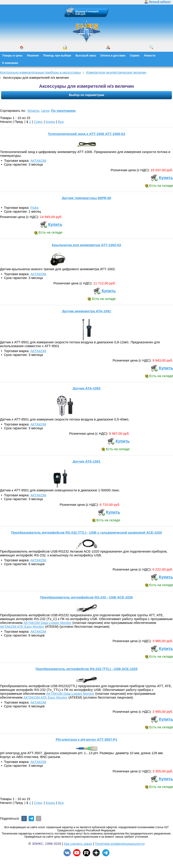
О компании (10, 63)
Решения (33, 56)
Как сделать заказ (78, 844)
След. (38, 122)
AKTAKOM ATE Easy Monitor (22, 626)
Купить (166, 178)
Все (61, 122)
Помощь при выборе (57, 56)
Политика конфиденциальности (120, 844)
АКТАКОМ (38, 161)
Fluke (35, 208)
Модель (34, 111)
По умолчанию (63, 111)
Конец (50, 122)
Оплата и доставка (113, 56)
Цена (45, 111)
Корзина (80, 11)
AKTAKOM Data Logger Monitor (47, 623)
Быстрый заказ (86, 56)
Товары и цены (13, 56)
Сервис (135, 56)
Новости (150, 56)
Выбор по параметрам (87, 95)
